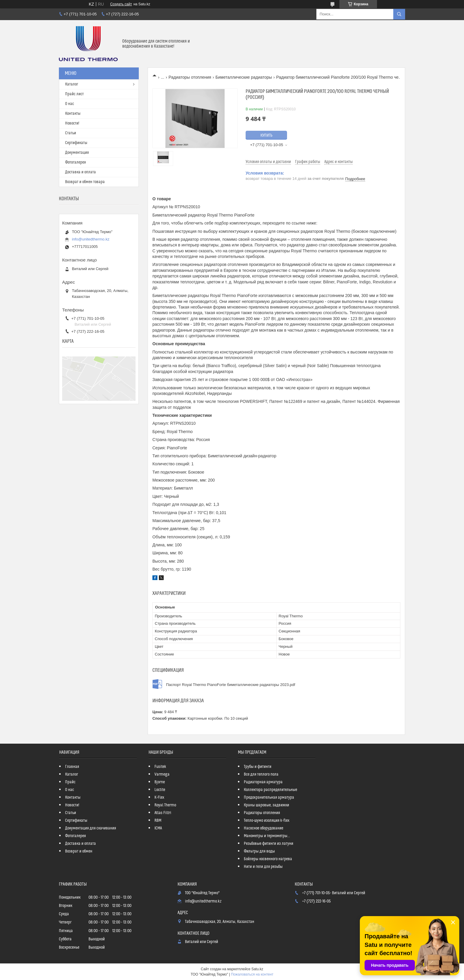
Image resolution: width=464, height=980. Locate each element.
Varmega (162, 774)
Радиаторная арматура (263, 782)
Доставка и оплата (80, 172)
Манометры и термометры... (267, 836)
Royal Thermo (165, 805)
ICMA (158, 828)
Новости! (72, 123)
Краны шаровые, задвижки (266, 805)
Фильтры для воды (259, 851)
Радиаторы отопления (190, 77)
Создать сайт (121, 4)
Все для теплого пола (261, 774)
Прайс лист (74, 94)
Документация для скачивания (91, 828)
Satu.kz (257, 969)
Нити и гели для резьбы (263, 867)
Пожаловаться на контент (252, 974)
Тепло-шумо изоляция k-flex (267, 821)
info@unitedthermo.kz (91, 239)
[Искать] (399, 14)
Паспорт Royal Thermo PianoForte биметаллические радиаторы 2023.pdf (231, 685)
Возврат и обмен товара (85, 182)
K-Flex (159, 797)
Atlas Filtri (163, 813)
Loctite (160, 790)
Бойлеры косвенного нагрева (268, 859)
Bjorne (160, 782)
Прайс (70, 782)
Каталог (72, 84)
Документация (77, 153)
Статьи (71, 133)
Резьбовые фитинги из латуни (269, 844)
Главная (72, 767)
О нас (70, 104)
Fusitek (160, 767)
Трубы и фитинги (258, 767)
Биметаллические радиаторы (244, 77)
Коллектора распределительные (270, 790)
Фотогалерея (75, 162)
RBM (158, 821)
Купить (266, 135)
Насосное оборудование (264, 828)
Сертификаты (76, 143)
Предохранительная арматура (269, 797)
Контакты (73, 114)
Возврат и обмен (79, 851)
